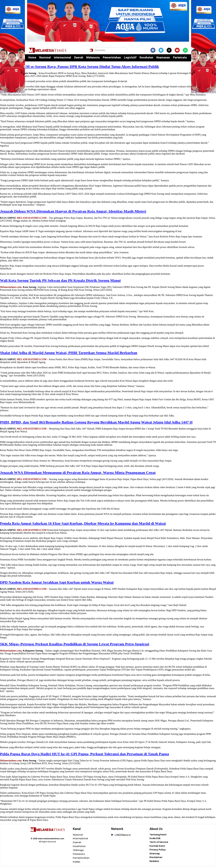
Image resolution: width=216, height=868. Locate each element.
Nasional (45, 57)
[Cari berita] (108, 50)
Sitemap (155, 855)
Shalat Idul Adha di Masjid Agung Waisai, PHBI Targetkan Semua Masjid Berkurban (69, 353)
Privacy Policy (158, 851)
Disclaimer (156, 859)
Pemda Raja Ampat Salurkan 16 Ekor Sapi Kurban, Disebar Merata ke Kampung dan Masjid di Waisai (83, 523)
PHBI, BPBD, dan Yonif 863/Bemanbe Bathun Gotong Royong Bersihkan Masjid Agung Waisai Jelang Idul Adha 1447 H (96, 422)
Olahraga (79, 851)
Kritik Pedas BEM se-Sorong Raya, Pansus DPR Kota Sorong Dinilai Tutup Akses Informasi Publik (80, 67)
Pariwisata (180, 57)
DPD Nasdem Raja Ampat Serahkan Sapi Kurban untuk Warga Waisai (57, 582)
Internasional (62, 57)
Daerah (79, 57)
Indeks (77, 863)
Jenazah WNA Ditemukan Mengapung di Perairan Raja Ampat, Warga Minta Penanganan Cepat (78, 473)
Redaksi (154, 863)
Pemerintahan (112, 57)
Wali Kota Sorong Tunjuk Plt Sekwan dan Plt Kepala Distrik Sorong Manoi (60, 280)
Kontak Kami (158, 847)
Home (32, 57)
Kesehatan (146, 57)
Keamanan (163, 57)
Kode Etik (155, 839)
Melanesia (93, 57)
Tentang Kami (158, 835)
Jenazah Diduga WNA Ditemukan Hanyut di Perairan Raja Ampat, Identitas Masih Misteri (73, 211)
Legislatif (130, 57)
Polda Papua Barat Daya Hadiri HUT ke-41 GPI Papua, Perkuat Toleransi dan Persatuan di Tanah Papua (84, 754)
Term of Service (160, 843)
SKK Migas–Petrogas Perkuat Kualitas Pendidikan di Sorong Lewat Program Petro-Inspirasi (75, 644)
